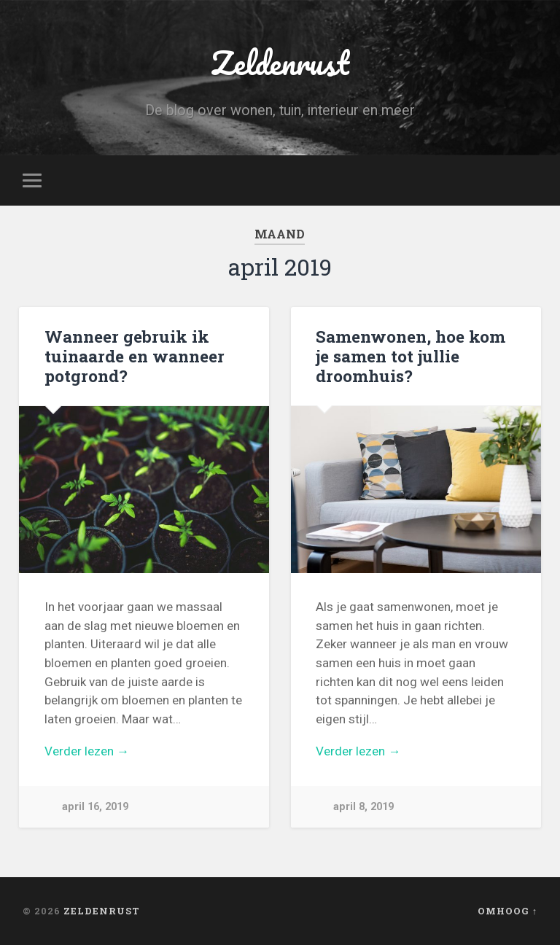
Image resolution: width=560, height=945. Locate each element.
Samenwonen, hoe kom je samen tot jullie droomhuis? (411, 356)
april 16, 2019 (95, 807)
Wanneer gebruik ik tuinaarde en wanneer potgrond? (135, 356)
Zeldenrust (280, 62)
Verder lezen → (87, 751)
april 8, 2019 (363, 807)
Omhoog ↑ (507, 911)
